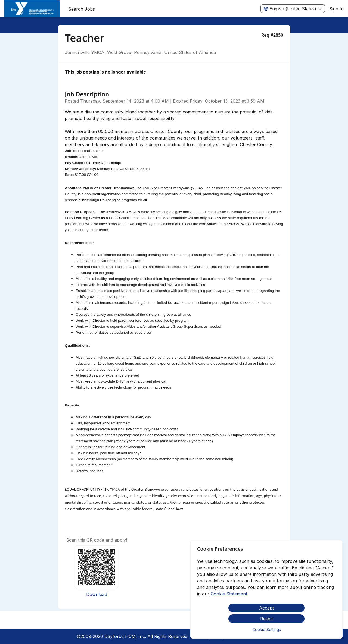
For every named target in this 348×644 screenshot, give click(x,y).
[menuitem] (32, 9)
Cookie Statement (229, 594)
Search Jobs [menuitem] (82, 9)
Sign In (336, 9)
